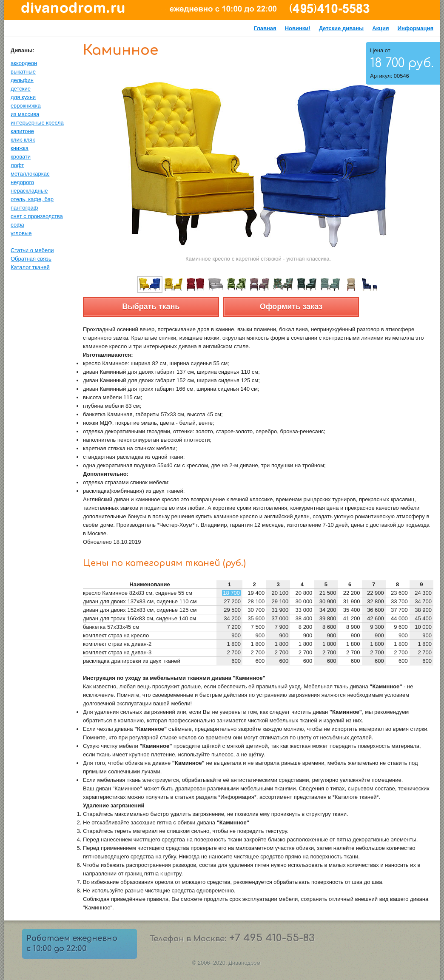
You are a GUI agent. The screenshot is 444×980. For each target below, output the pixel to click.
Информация (416, 28)
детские (21, 89)
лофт (17, 165)
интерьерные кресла (37, 123)
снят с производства (37, 216)
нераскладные (29, 191)
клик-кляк (23, 140)
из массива (25, 114)
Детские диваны (342, 28)
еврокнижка (26, 106)
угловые (21, 233)
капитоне (22, 131)
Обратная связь (31, 259)
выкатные (23, 72)
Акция (380, 28)
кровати (21, 157)
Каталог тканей (30, 267)
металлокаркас (30, 174)
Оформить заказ (291, 307)
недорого (22, 182)
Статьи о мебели (32, 250)
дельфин (22, 80)
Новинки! (298, 28)
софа (17, 225)
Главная (265, 28)
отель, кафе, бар (32, 199)
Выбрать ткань (151, 307)
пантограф (24, 208)
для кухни (23, 97)
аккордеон (24, 63)
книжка (20, 148)
